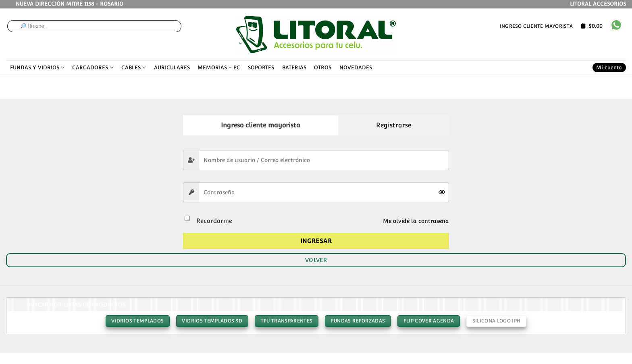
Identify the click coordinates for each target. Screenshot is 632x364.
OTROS (323, 68)
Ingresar (316, 241)
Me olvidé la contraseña (416, 221)
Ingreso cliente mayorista (536, 26)
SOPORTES (261, 68)
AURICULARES (172, 68)
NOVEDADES (356, 68)
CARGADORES (93, 68)
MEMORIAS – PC (219, 68)
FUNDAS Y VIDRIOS (37, 68)
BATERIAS (294, 68)
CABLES (134, 68)
